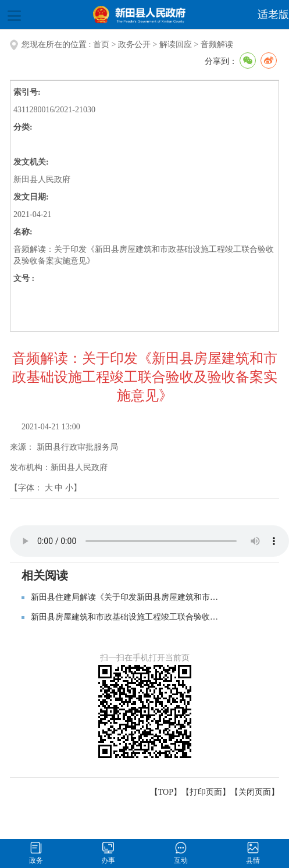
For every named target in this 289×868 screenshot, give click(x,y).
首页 (101, 45)
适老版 (273, 15)
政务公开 (134, 45)
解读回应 (176, 45)
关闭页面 (255, 792)
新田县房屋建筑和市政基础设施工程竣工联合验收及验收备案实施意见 (157, 617)
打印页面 (206, 792)
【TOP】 (166, 792)
